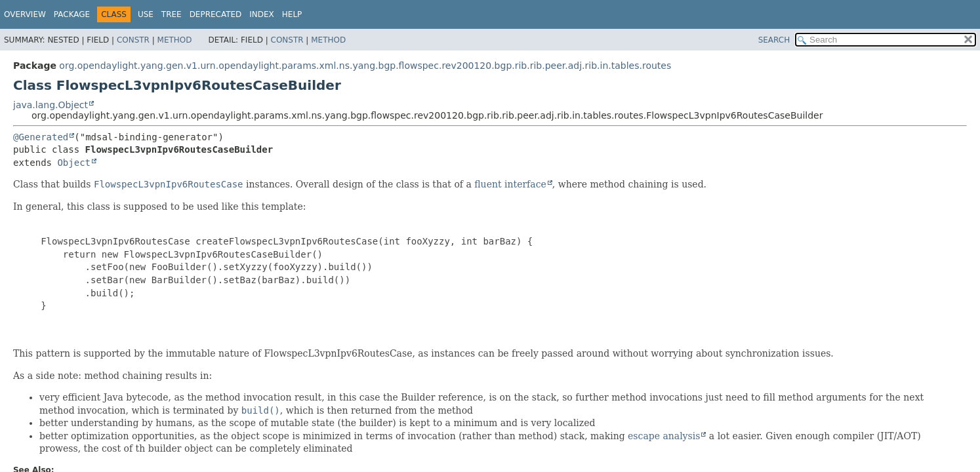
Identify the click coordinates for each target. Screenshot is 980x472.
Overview (25, 14)
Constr (133, 40)
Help (292, 14)
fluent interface (510, 184)
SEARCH (774, 40)
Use (146, 14)
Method (175, 40)
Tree (172, 14)
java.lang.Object (51, 105)
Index (262, 14)
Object (74, 163)
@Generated (41, 137)
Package (72, 14)
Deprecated (216, 14)
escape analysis (664, 436)
